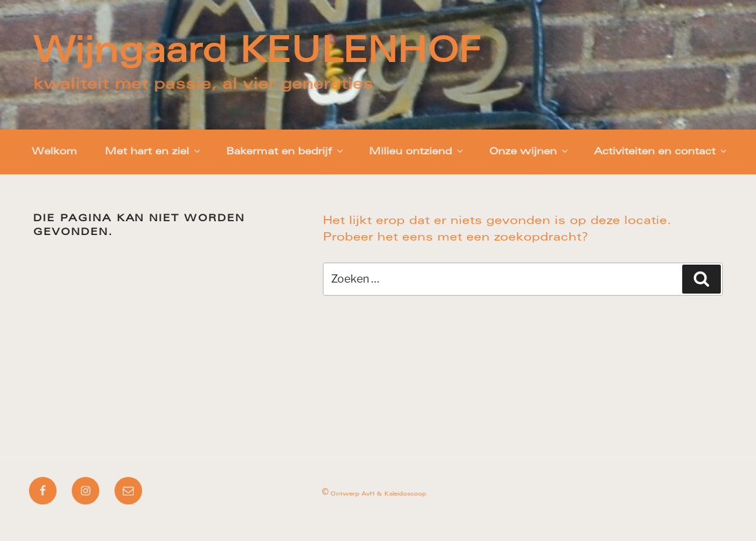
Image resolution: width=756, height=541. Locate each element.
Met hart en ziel (153, 151)
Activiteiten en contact (661, 151)
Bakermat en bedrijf (286, 151)
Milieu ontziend (417, 151)
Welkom (54, 152)
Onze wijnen (529, 151)
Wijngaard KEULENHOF (257, 54)
